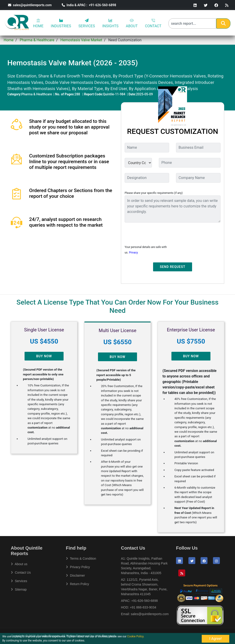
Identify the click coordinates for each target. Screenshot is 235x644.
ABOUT (132, 23)
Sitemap (19, 589)
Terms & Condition (81, 559)
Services (19, 581)
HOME (38, 23)
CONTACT (153, 23)
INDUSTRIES (61, 23)
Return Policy (77, 584)
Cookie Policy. (136, 636)
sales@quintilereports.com (30, 5)
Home (9, 40)
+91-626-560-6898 (145, 601)
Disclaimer (75, 575)
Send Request (173, 267)
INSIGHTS (111, 23)
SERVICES (87, 23)
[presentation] (159, 235)
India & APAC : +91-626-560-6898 (89, 5)
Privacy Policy (78, 567)
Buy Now (44, 356)
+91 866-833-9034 (143, 607)
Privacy (133, 253)
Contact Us (21, 572)
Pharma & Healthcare (37, 40)
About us (19, 564)
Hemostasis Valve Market (81, 40)
